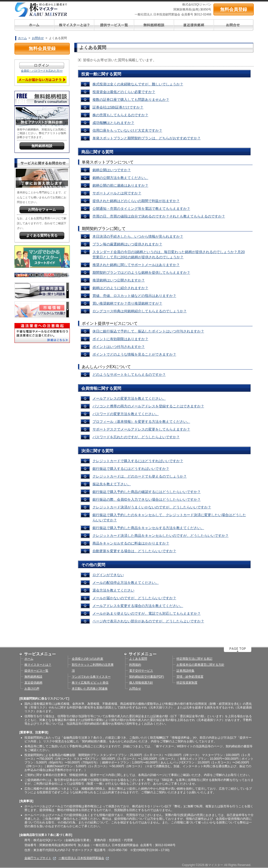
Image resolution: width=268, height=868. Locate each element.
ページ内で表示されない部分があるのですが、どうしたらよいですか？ (148, 621)
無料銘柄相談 (33, 677)
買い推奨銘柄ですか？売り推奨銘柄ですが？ (127, 303)
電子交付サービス (141, 671)
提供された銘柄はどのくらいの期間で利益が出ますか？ (136, 201)
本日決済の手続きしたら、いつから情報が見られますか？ (138, 236)
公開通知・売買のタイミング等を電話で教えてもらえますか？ (141, 209)
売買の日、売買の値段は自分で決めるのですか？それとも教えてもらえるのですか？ (159, 216)
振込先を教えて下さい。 (112, 484)
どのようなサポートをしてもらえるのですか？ (129, 375)
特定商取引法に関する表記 (194, 659)
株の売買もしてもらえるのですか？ (120, 115)
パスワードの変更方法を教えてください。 (126, 414)
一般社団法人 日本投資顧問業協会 (84, 858)
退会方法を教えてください (113, 590)
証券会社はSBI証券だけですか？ (118, 107)
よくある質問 (138, 659)
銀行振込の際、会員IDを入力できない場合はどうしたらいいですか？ (147, 499)
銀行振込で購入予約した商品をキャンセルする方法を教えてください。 (148, 528)
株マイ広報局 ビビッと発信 (90, 683)
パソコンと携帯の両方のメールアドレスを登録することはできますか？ (148, 406)
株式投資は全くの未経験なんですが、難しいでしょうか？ (138, 84)
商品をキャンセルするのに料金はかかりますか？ (131, 543)
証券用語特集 (185, 671)
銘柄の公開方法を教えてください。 (120, 178)
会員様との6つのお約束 (88, 659)
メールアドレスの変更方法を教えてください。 (129, 398)
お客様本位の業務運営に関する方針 (200, 665)
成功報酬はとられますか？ (113, 123)
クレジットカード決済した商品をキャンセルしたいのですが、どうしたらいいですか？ (161, 536)
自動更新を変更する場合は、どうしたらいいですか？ (134, 551)
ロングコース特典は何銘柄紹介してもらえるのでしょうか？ (140, 311)
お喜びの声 (32, 689)
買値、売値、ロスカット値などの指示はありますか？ (134, 296)
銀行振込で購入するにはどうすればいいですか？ (131, 469)
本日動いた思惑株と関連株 (90, 689)
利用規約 (135, 665)
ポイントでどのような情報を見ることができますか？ (134, 354)
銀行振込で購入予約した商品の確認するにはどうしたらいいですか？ (147, 492)
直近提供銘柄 (33, 683)
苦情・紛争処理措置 (190, 677)
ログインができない (108, 575)
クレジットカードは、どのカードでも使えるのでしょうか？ (140, 476)
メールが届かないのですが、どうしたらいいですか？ (134, 598)
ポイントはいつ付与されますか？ (119, 347)
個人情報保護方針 (141, 683)
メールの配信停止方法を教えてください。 (126, 583)
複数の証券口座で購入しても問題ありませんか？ (131, 100)
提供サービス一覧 (36, 671)
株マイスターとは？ (38, 665)
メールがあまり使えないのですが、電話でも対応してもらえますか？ (147, 613)
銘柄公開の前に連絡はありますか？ (120, 185)
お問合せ (38, 38)
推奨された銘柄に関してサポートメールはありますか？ (136, 265)
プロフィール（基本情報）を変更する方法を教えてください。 (141, 422)
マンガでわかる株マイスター (91, 677)
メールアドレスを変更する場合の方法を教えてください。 (138, 606)
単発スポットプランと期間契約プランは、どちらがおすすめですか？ (147, 138)
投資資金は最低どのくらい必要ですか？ (124, 92)
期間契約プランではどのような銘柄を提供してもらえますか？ (141, 272)
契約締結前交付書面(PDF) (147, 677)
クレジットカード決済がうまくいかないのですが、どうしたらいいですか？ (152, 507)
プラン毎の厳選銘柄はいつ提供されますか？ (127, 244)
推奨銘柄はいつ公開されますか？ (119, 280)
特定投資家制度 (187, 683)
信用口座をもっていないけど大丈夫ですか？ (127, 130)
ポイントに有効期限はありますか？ (120, 339)
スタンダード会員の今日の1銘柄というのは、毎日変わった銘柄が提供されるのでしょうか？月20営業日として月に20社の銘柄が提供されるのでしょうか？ (169, 254)
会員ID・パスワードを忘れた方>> (42, 71)
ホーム (22, 38)
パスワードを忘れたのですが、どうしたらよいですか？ (136, 437)
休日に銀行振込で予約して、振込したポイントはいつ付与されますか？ (148, 331)
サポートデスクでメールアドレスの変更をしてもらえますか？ (141, 429)
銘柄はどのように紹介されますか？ (120, 288)
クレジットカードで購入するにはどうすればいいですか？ (138, 461)
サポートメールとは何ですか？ (117, 193)
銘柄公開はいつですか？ (112, 170)
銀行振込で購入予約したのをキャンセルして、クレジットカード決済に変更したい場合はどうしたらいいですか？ (169, 517)
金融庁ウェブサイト (40, 858)
